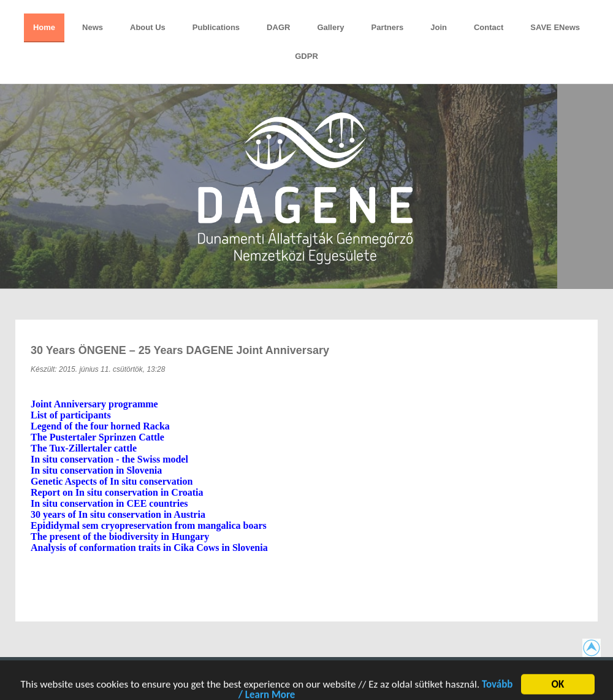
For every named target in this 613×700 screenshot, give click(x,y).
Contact (489, 27)
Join (439, 27)
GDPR (306, 56)
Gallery (330, 27)
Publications (216, 27)
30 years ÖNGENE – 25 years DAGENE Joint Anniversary (180, 350)
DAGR (278, 27)
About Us (148, 27)
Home (44, 27)
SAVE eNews (555, 27)
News (93, 27)
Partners (387, 27)
